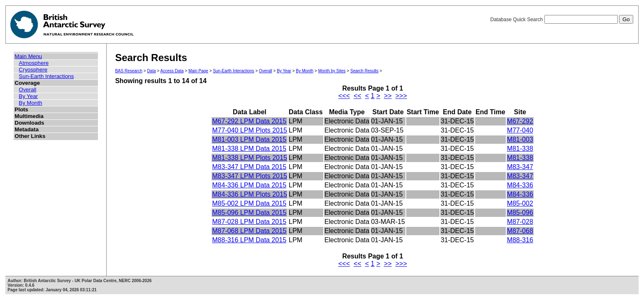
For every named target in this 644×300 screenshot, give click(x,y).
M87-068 (520, 231)
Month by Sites (332, 71)
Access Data (172, 71)
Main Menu (28, 56)
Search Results (364, 71)
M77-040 (520, 130)
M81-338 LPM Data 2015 (249, 149)
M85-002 (520, 203)
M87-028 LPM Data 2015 (249, 222)
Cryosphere (33, 70)
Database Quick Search (561, 20)
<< (357, 96)
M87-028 (520, 222)
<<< (344, 96)
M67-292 (520, 121)
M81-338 (520, 149)
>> (388, 96)
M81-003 (520, 139)
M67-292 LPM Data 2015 (249, 121)
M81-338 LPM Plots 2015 (250, 158)
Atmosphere (34, 63)
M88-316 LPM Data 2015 (249, 240)
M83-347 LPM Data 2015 (249, 167)
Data (151, 71)
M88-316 (520, 240)
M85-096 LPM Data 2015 (249, 213)
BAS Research (129, 71)
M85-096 (520, 213)
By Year (28, 96)
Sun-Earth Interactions (46, 76)
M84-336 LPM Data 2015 (249, 185)
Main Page (198, 71)
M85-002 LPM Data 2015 (249, 203)
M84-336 (520, 185)
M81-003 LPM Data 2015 (249, 139)
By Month (30, 103)
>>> (401, 96)
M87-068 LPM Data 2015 (249, 231)
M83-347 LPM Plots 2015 (250, 176)
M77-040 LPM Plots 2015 (250, 130)
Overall (27, 90)
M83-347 (520, 167)
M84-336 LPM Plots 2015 (250, 194)
